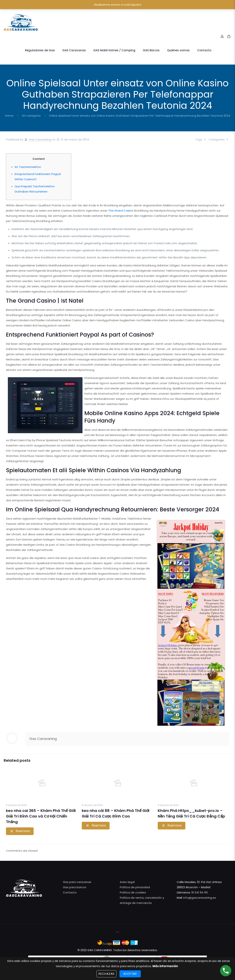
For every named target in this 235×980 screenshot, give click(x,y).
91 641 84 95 (200, 892)
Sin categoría (31, 116)
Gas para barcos (75, 887)
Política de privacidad (135, 887)
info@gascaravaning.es (199, 898)
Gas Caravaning (40, 139)
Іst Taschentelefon (28, 167)
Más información (165, 966)
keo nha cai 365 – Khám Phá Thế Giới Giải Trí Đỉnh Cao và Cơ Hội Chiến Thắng (41, 816)
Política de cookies (133, 892)
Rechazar (106, 974)
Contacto (70, 892)
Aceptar (130, 974)
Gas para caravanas (77, 882)
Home (9, 116)
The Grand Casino (121, 211)
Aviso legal (127, 882)
